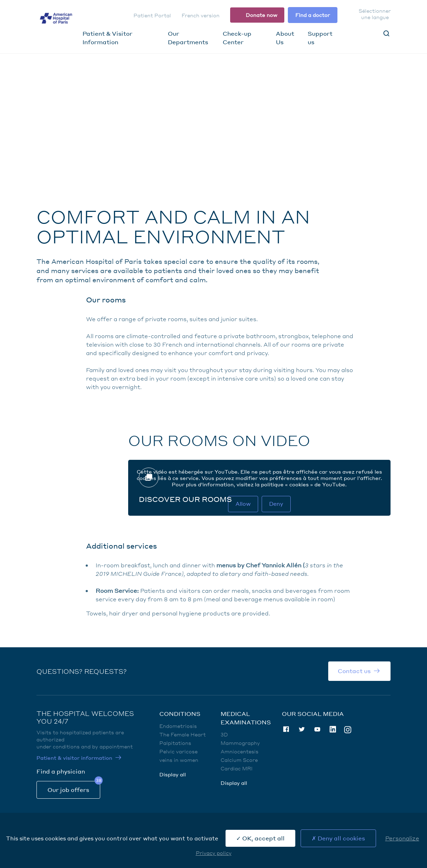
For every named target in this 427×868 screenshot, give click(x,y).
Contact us (354, 671)
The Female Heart (183, 734)
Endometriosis (178, 726)
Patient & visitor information (74, 758)
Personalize (402, 838)
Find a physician (61, 771)
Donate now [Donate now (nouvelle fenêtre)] (261, 15)
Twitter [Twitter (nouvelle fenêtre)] (302, 729)
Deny (276, 504)
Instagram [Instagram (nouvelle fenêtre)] (348, 729)
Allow (243, 504)
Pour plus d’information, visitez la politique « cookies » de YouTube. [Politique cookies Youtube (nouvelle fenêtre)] (259, 484)
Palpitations (175, 743)
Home (56, 79)
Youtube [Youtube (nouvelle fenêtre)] (317, 729)
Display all (173, 774)
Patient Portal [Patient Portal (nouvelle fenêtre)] (152, 15)
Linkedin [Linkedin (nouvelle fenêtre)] (333, 729)
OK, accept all (260, 838)
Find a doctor (313, 15)
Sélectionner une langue (375, 14)
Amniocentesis (240, 751)
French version (201, 15)
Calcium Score (239, 760)
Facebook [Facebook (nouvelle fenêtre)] (286, 729)
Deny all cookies (338, 838)
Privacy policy (214, 853)
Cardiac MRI (237, 768)
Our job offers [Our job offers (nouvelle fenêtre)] (68, 790)
